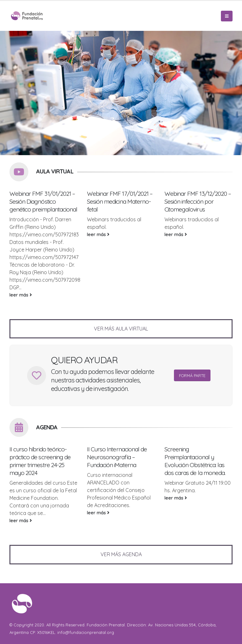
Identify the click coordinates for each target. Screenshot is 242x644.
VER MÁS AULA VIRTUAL (121, 329)
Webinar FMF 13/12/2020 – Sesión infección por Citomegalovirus (198, 201)
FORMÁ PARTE (192, 376)
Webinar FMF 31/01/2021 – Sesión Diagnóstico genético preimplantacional (43, 201)
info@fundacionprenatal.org (86, 632)
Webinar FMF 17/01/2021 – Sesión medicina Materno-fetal (120, 201)
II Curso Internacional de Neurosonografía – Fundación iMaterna (117, 457)
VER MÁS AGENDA (121, 554)
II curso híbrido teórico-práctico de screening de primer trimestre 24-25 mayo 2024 (40, 461)
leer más (21, 295)
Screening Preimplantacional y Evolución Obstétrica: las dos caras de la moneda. (195, 461)
